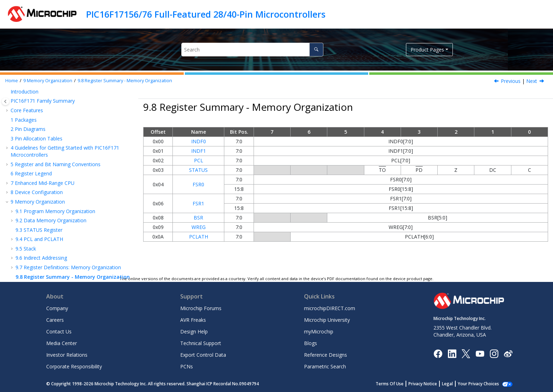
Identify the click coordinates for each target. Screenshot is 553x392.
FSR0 (198, 184)
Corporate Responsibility (74, 366)
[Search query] (252, 50)
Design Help (194, 331)
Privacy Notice (423, 384)
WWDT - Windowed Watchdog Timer (56, 221)
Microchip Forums (201, 308)
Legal (447, 384)
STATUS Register (39, 121)
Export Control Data (203, 355)
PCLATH (199, 237)
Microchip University (327, 320)
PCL (199, 160)
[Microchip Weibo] (508, 353)
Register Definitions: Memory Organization (68, 158)
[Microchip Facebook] (438, 353)
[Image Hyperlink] (480, 353)
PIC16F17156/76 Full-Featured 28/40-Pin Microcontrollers (206, 14)
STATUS (198, 170)
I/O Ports (25, 240)
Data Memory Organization (51, 111)
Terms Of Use (390, 384)
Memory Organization (48, 81)
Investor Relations (67, 355)
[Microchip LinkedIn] (452, 353)
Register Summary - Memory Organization (125, 81)
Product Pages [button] (427, 50)
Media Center (62, 343)
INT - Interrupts (32, 203)
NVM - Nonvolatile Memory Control (55, 231)
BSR (198, 218)
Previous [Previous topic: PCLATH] (511, 81)
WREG (199, 227)
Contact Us (59, 331)
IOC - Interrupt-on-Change (44, 250)
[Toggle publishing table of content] (5, 101)
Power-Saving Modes (38, 212)
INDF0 (199, 141)
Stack (26, 140)
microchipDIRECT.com (330, 308)
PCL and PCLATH (39, 130)
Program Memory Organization (55, 102)
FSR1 (198, 203)
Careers (55, 320)
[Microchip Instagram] (494, 353)
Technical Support (201, 343)
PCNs (187, 366)
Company (57, 308)
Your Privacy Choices (478, 384)
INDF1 (199, 151)
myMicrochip (319, 331)
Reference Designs (326, 355)
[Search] (316, 50)
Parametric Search (325, 366)
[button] (8, 93)
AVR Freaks (193, 320)
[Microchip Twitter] (466, 353)
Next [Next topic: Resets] (532, 81)
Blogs (311, 343)
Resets (22, 177)
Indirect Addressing (41, 149)
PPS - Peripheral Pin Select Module (54, 259)
